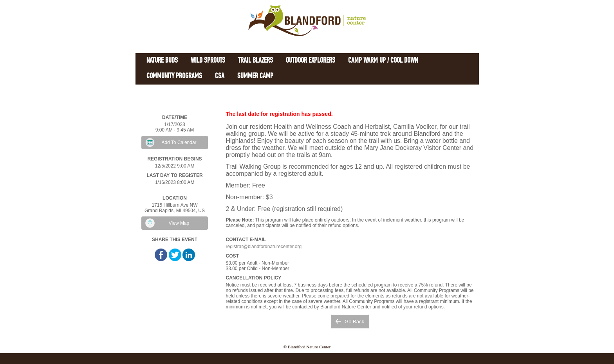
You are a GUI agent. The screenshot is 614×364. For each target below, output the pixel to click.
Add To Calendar (179, 142)
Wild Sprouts (208, 61)
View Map (179, 223)
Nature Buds (162, 61)
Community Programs (174, 77)
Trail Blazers (256, 61)
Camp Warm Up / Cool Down (383, 61)
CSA (220, 77)
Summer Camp (255, 77)
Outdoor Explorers (311, 61)
